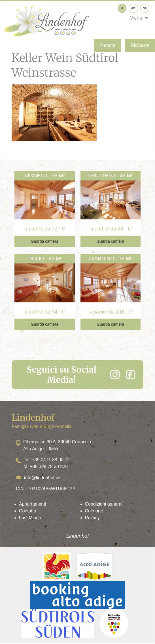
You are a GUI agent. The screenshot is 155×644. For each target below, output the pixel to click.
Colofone (94, 511)
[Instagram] (115, 375)
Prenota (107, 45)
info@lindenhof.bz (42, 478)
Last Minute (31, 518)
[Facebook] (131, 375)
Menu (136, 18)
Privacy (92, 518)
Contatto (27, 511)
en (133, 8)
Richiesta (140, 45)
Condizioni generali (104, 504)
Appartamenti (32, 504)
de (145, 8)
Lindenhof (77, 536)
